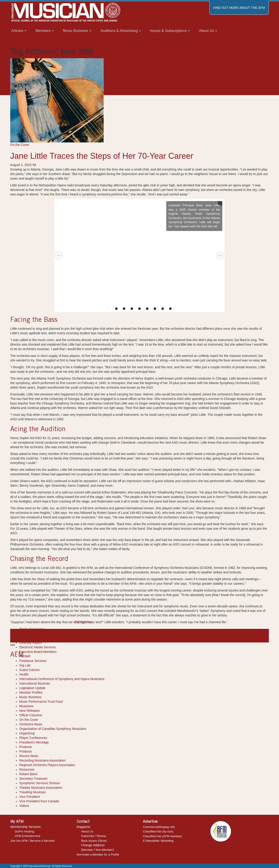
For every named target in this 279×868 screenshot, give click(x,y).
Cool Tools (27, 634)
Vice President (29, 797)
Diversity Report (31, 643)
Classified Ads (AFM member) (163, 836)
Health (24, 674)
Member (88, 850)
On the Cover (20, 145)
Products (26, 747)
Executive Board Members (38, 652)
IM (34, 165)
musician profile (98, 636)
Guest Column (29, 670)
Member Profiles (31, 692)
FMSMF (25, 656)
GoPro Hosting (24, 831)
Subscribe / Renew (94, 836)
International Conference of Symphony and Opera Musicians (62, 679)
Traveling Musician (32, 792)
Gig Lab (25, 665)
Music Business (30, 697)
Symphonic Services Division (40, 783)
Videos (24, 806)
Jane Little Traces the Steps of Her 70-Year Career (102, 156)
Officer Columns (31, 715)
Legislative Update (32, 688)
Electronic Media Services (38, 647)
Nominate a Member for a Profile (98, 855)
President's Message (34, 742)
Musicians (26, 706)
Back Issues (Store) (94, 841)
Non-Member (104, 850)
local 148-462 (77, 636)
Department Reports (34, 638)
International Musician (35, 683)
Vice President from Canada (39, 801)
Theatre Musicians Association (41, 788)
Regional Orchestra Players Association (47, 765)
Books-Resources (32, 629)
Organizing (27, 733)
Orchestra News (31, 724)
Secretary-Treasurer (33, 779)
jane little (62, 636)
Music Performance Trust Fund (41, 702)
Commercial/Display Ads (159, 827)
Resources (27, 769)
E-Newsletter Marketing (158, 841)
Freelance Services (33, 661)
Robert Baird (28, 774)
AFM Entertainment (27, 836)
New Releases (29, 711)
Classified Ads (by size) (158, 831)
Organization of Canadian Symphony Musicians (53, 729)
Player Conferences (33, 738)
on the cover (118, 636)
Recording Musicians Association (43, 760)
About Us (87, 831)
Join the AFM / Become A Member (33, 841)
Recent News (29, 756)
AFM (14, 636)
